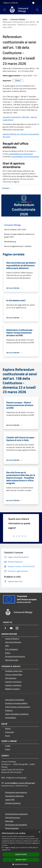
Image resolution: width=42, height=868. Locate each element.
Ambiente (9, 710)
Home (5, 19)
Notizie (8, 728)
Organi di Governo (12, 639)
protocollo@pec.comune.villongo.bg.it (25, 157)
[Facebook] (5, 628)
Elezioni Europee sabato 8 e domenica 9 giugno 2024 (19, 235)
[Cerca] (37, 10)
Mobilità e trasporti (12, 689)
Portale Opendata (12, 828)
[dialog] (21, 849)
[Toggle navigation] (4, 10)
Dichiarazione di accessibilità (16, 825)
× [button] (39, 832)
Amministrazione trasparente (16, 814)
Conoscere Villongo (18, 19)
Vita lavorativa (11, 678)
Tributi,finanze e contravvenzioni (18, 707)
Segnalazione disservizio (14, 796)
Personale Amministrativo (15, 656)
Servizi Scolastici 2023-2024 (15, 229)
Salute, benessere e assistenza (17, 714)
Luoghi (8, 746)
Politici (8, 653)
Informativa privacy (13, 818)
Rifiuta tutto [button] (21, 860)
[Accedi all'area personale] (33, 3)
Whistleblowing (10, 242)
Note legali (9, 821)
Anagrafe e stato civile (14, 671)
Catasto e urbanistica (13, 685)
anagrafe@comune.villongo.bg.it (21, 154)
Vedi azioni (7, 188)
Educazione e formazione (15, 700)
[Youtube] (11, 628)
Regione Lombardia (11, 3)
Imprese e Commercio (13, 682)
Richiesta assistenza (13, 803)
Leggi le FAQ (10, 800)
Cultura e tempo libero (14, 675)
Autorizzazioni (11, 718)
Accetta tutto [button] (21, 854)
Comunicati (9, 732)
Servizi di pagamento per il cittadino (18, 246)
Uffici (7, 646)
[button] (21, 864)
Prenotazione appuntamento (16, 792)
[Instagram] (17, 628)
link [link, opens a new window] (9, 850)
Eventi (8, 749)
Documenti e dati (12, 660)
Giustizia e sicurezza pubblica (16, 703)
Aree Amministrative (13, 642)
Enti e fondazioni (12, 649)
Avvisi (7, 736)
